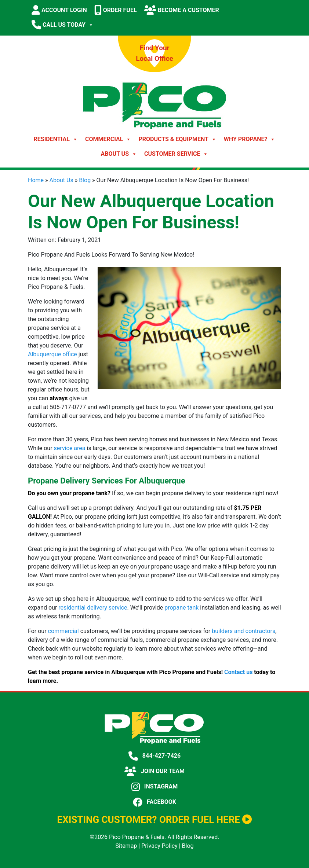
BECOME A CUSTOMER (182, 10)
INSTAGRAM (154, 786)
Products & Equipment (177, 139)
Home (36, 180)
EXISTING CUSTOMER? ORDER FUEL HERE (155, 820)
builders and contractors (243, 631)
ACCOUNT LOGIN (59, 10)
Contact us (238, 672)
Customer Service (176, 154)
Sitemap (126, 846)
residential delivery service (93, 608)
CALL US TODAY (63, 25)
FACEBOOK (154, 802)
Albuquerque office (52, 354)
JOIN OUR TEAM (154, 771)
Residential (56, 139)
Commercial (108, 139)
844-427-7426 (154, 756)
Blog (85, 180)
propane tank (181, 608)
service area (70, 448)
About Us (119, 154)
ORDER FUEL (116, 10)
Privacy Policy (159, 846)
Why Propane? (250, 139)
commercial (63, 631)
